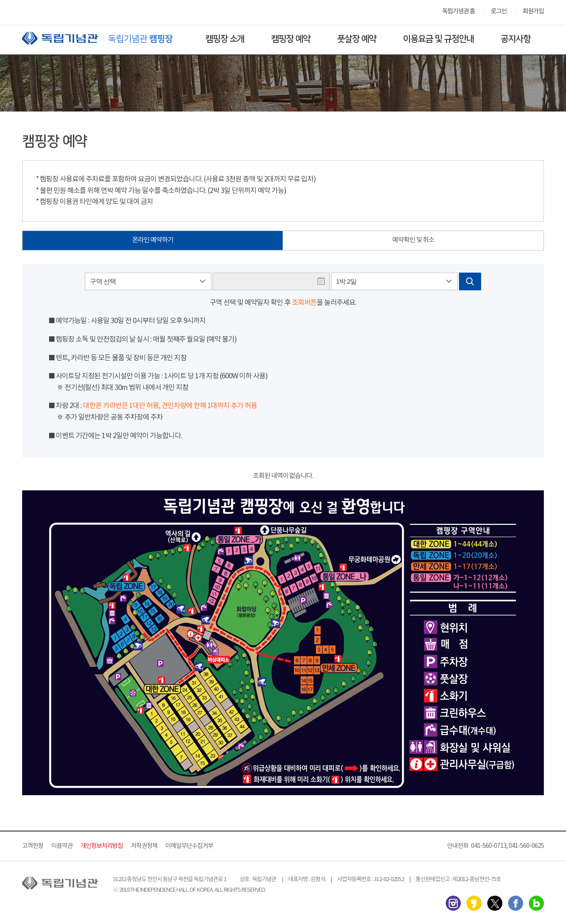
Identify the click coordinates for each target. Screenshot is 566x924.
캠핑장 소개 (225, 39)
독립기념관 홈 (459, 12)
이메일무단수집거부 (189, 846)
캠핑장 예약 (291, 39)
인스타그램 (453, 903)
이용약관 (62, 846)
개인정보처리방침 (102, 846)
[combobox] (148, 281)
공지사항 (516, 39)
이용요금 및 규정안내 (438, 39)
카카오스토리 (474, 903)
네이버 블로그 (536, 903)
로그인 (499, 12)
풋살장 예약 (357, 39)
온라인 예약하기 (153, 240)
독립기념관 (106, 38)
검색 (470, 281)
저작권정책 (144, 846)
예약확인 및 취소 (413, 240)
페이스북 (516, 903)
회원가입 (533, 12)
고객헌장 (33, 846)
